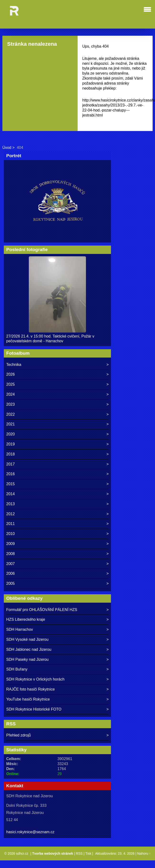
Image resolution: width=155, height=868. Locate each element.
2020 (10, 434)
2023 (10, 404)
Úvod (7, 148)
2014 (10, 494)
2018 (10, 454)
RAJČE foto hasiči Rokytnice (30, 689)
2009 (10, 544)
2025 (10, 384)
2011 (10, 524)
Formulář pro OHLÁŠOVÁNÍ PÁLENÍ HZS (42, 610)
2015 (10, 484)
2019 (10, 444)
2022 (10, 414)
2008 (10, 554)
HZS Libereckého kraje (26, 619)
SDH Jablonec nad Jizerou (29, 649)
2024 (10, 394)
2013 (10, 504)
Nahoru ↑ (144, 853)
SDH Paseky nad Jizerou (27, 659)
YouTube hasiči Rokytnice (28, 699)
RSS (79, 853)
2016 (10, 474)
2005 (10, 583)
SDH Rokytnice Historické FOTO (34, 709)
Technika (14, 365)
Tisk (88, 853)
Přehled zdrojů (18, 735)
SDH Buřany (17, 669)
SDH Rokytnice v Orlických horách (35, 679)
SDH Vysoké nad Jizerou (27, 639)
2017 (10, 464)
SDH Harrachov (20, 629)
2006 (10, 573)
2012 (10, 514)
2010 (10, 534)
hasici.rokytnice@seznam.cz (30, 832)
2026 (10, 374)
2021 (10, 424)
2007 (10, 564)
